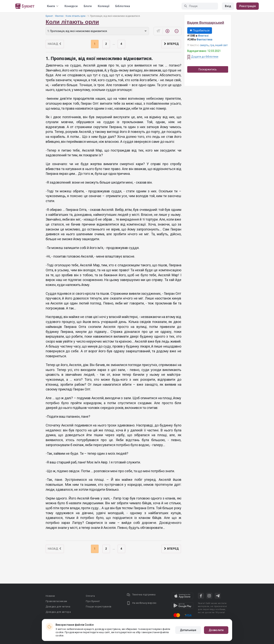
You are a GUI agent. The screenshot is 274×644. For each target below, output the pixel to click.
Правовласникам (56, 601)
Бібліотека (123, 6)
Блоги (88, 6)
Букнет (49, 16)
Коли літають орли (76, 16)
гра (212, 45)
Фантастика (204, 39)
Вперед (171, 44)
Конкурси (71, 6)
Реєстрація (248, 6)
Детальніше (188, 630)
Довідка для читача (58, 607)
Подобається (200, 31)
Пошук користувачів (99, 607)
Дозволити (216, 630)
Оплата (90, 596)
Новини (50, 596)
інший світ (221, 45)
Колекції (104, 6)
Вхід (228, 6)
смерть (204, 45)
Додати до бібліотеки (205, 57)
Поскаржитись (208, 69)
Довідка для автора (58, 612)
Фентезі (59, 16)
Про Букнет (93, 601)
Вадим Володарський (206, 23)
